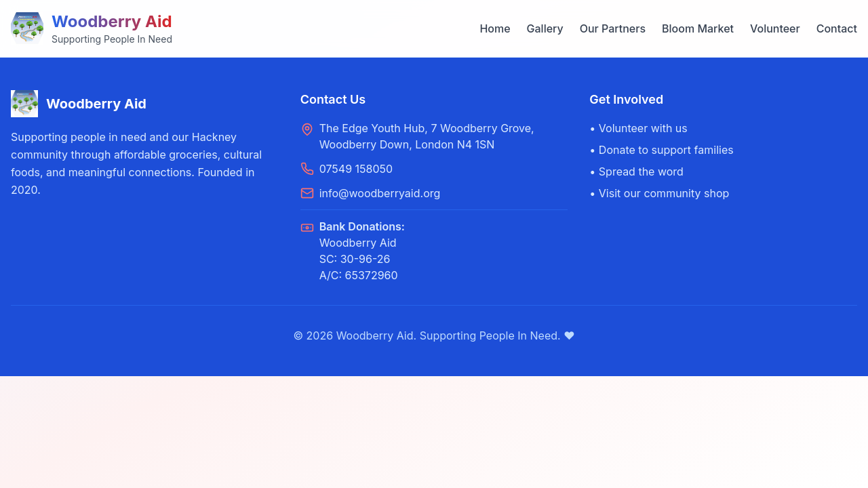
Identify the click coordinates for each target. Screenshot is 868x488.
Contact (837, 28)
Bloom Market (698, 28)
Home (495, 28)
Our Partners (613, 28)
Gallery (545, 28)
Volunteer (775, 28)
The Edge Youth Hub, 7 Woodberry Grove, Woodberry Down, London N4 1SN (427, 136)
